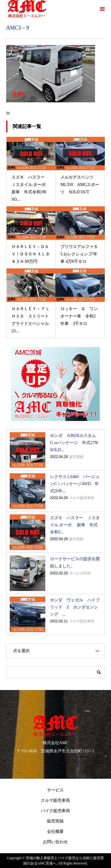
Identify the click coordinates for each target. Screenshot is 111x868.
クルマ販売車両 (55, 800)
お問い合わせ (55, 842)
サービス (55, 790)
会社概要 (55, 831)
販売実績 (55, 821)
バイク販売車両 (55, 811)
